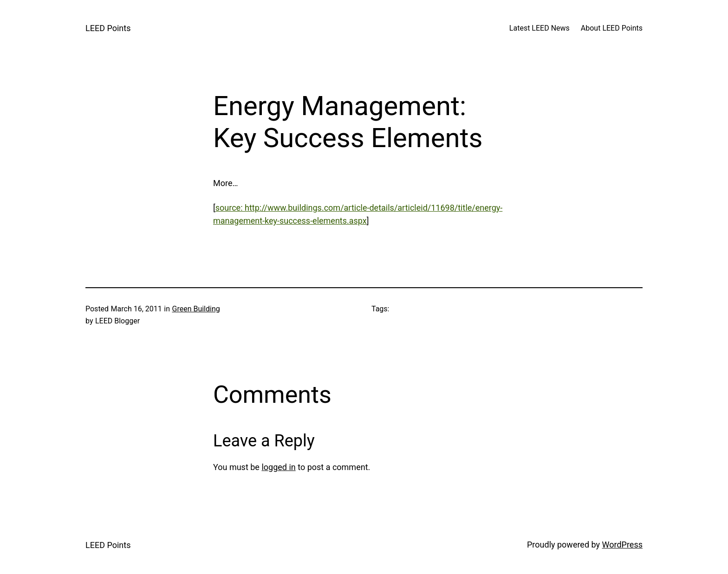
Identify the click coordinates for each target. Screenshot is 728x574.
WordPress (622, 545)
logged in (278, 467)
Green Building (196, 309)
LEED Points (108, 28)
